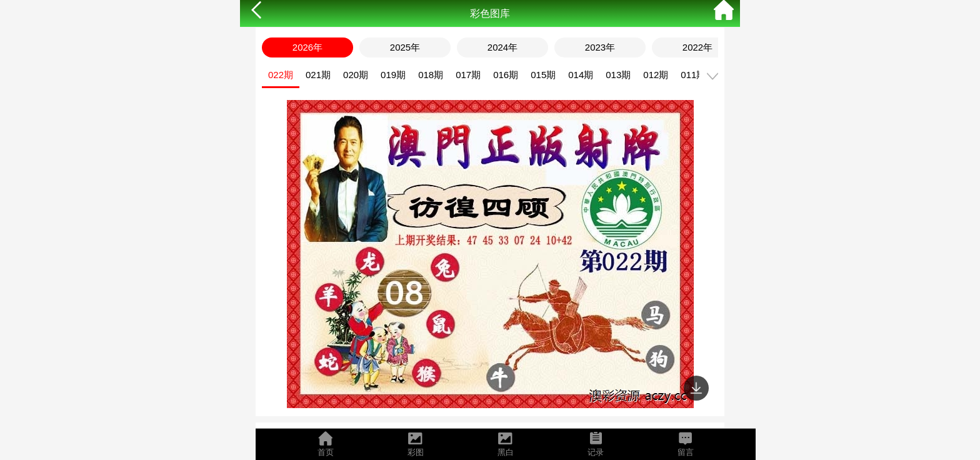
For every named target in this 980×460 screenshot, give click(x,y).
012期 (656, 75)
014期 (581, 75)
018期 (431, 75)
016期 (506, 75)
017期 (468, 75)
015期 (543, 75)
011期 (693, 75)
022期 (281, 75)
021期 (318, 75)
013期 (618, 75)
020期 (356, 75)
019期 (393, 75)
